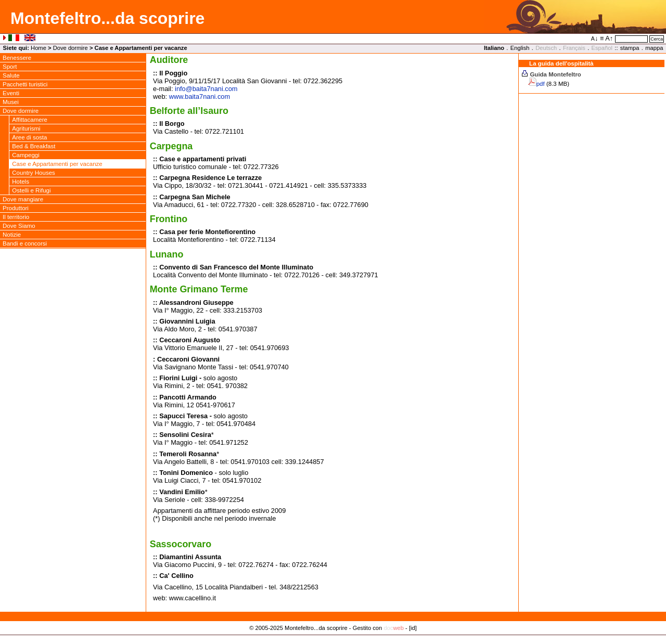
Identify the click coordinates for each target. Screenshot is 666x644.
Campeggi (26, 155)
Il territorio (16, 217)
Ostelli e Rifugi (31, 190)
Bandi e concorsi (25, 243)
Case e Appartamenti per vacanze (57, 164)
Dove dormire (71, 48)
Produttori (16, 208)
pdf (541, 84)
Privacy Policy (333, 639)
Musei (11, 102)
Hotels (21, 182)
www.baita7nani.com (200, 96)
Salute (11, 75)
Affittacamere (30, 120)
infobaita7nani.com (206, 89)
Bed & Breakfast (34, 146)
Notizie (12, 235)
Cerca (657, 39)
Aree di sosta (29, 137)
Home (39, 48)
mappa (654, 48)
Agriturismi (26, 128)
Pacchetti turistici (25, 84)
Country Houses (34, 173)
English (520, 48)
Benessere (17, 58)
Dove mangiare (23, 199)
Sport (10, 67)
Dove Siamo (19, 226)
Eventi (11, 93)
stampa (630, 48)
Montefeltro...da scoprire (107, 18)
